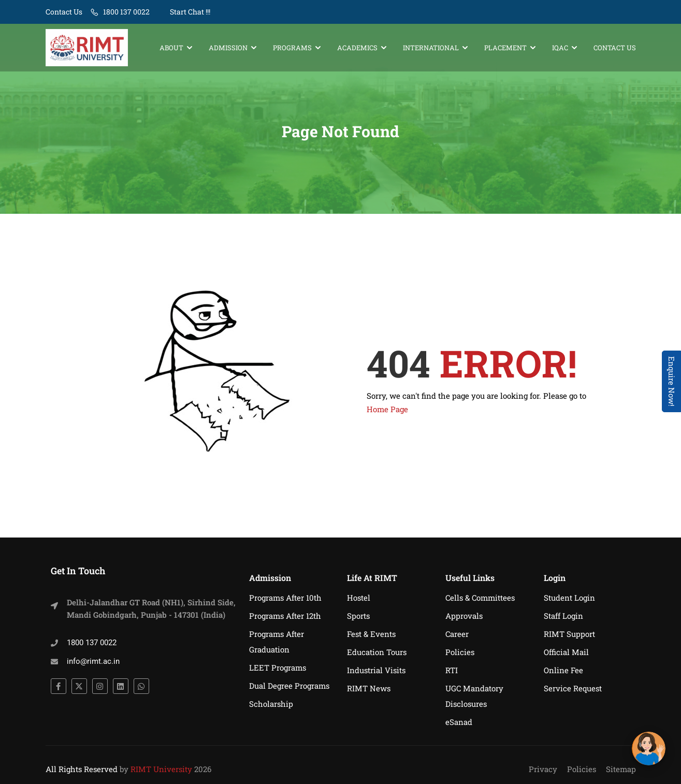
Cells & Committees (480, 598)
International (431, 48)
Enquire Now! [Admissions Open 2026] (672, 381)
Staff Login (563, 616)
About (171, 48)
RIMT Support (569, 634)
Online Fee (563, 670)
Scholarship (271, 704)
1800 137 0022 (126, 12)
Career (457, 634)
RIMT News (369, 688)
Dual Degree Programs (289, 686)
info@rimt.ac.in (93, 661)
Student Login (569, 598)
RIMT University (161, 769)
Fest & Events (371, 634)
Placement (505, 48)
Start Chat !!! (189, 12)
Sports (358, 616)
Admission (228, 48)
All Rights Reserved (82, 769)
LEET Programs (278, 667)
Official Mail (566, 652)
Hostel (359, 598)
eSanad (459, 722)
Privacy (543, 769)
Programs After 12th (285, 616)
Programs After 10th (285, 598)
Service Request (573, 688)
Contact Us (64, 12)
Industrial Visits (376, 670)
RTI (452, 670)
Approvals (464, 616)
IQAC (560, 48)
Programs (292, 48)
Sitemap (621, 769)
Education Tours (377, 652)
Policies (460, 652)
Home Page (387, 414)
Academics (357, 48)
